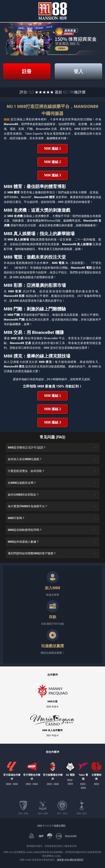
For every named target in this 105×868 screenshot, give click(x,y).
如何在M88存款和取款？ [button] (52, 495)
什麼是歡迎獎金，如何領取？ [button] (52, 471)
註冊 (27, 71)
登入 (78, 71)
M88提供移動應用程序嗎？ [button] (52, 530)
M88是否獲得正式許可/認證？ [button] (52, 448)
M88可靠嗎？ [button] (52, 518)
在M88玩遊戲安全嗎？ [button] (52, 483)
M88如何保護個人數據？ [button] (52, 542)
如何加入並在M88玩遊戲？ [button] (52, 459)
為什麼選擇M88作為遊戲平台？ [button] (52, 506)
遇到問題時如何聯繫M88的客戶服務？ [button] (52, 553)
